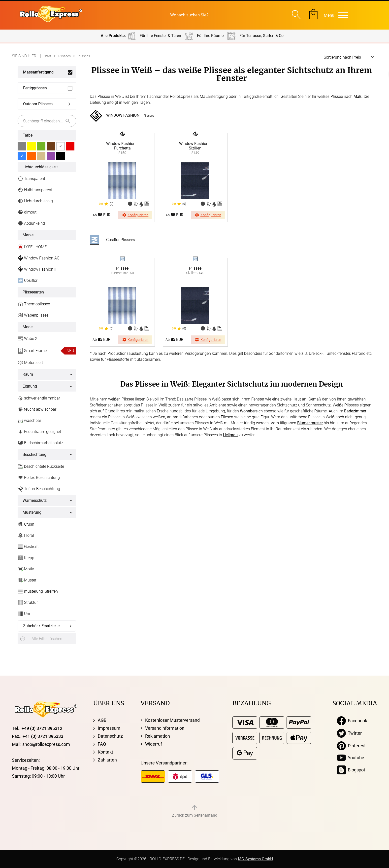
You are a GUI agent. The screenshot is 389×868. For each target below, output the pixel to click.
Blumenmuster (310, 423)
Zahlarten (107, 760)
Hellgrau (230, 435)
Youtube (351, 758)
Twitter (349, 733)
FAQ (102, 744)
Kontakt (105, 752)
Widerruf (154, 744)
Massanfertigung (38, 72)
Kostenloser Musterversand (172, 720)
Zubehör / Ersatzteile (41, 626)
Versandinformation (165, 728)
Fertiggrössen (35, 88)
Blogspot (351, 770)
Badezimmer (355, 411)
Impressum (109, 728)
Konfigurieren (135, 215)
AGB (102, 720)
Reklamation (158, 736)
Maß (358, 96)
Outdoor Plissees (38, 104)
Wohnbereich (251, 411)
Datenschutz (110, 736)
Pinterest (351, 746)
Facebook (352, 721)
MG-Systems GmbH (255, 859)
